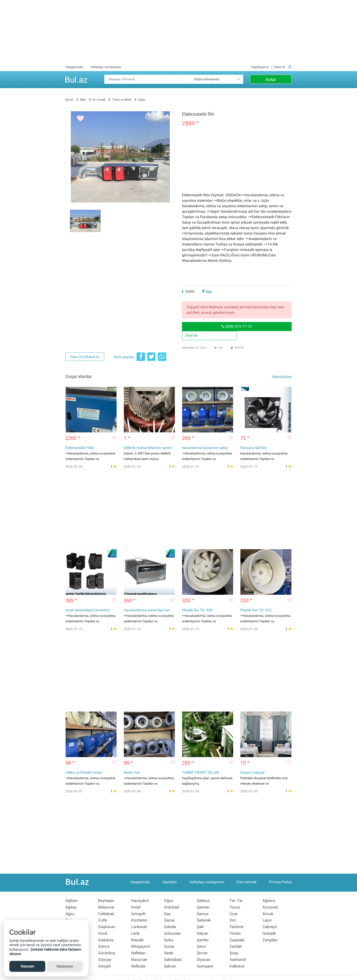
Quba (169, 937)
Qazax (170, 919)
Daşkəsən (107, 925)
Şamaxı (204, 907)
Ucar (234, 913)
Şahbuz (204, 901)
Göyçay (105, 954)
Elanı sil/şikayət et (84, 357)
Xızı (233, 919)
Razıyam (27, 966)
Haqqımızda (74, 67)
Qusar (169, 942)
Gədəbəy (106, 937)
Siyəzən (204, 954)
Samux (203, 913)
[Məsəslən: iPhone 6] (174, 79)
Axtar (271, 79)
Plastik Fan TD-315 (256, 611)
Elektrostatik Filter (80, 448)
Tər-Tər (237, 901)
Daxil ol (283, 67)
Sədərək (204, 919)
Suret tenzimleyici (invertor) (88, 611)
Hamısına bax (282, 376)
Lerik (136, 931)
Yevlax (235, 931)
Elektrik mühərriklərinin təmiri (148, 448)
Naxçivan (140, 954)
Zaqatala (238, 937)
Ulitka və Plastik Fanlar (84, 773)
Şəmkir (203, 937)
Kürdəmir (140, 919)
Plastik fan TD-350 (197, 611)
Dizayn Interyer (252, 773)
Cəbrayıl (270, 925)
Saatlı (169, 948)
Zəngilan (271, 937)
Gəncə (104, 942)
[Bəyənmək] (74, 119)
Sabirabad (173, 954)
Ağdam (72, 901)
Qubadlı (270, 931)
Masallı (138, 937)
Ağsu (70, 913)
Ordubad (172, 907)
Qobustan (173, 931)
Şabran (170, 960)
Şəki (201, 925)
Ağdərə (269, 901)
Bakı (209, 291)
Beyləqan (107, 901)
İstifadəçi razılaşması (106, 67)
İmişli (136, 907)
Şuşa (234, 948)
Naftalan (139, 948)
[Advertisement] (178, 32)
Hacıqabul (140, 901)
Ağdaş (71, 907)
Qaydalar (170, 883)
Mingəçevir (141, 942)
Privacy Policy (280, 883)
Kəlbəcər (238, 960)
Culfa (103, 919)
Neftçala (139, 960)
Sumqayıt (205, 960)
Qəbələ (171, 925)
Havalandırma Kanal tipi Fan (147, 611)
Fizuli (103, 931)
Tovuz (235, 907)
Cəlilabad (107, 913)
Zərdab (236, 942)
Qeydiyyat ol (260, 67)
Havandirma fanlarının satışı (205, 448)
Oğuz (169, 901)
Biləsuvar (107, 907)
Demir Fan (132, 773)
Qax (168, 913)
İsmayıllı (139, 913)
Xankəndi (238, 954)
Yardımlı (237, 925)
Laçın (268, 919)
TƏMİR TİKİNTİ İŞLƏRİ (201, 773)
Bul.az (76, 79)
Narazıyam (65, 966)
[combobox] (217, 79)
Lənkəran (140, 925)
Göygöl (105, 960)
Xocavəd (270, 907)
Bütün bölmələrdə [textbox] (207, 79)
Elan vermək (247, 883)
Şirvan (203, 948)
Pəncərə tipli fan (254, 448)
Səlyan (203, 931)
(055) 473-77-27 (237, 326)
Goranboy (107, 948)
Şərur (202, 942)
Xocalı (268, 913)
